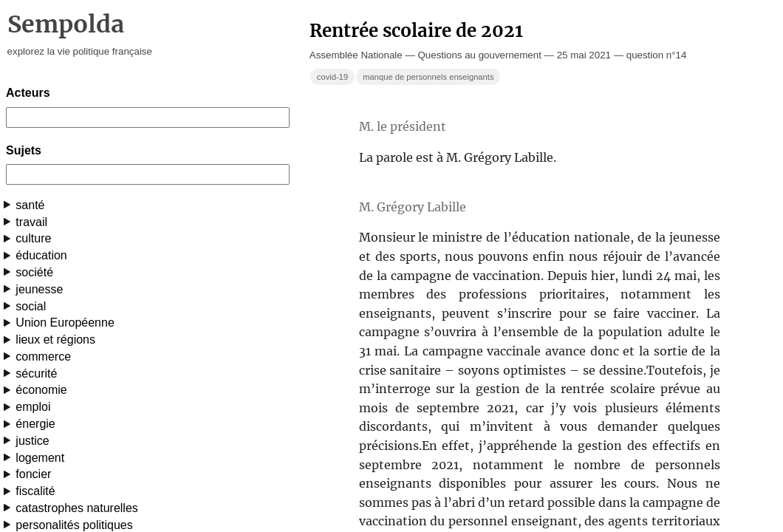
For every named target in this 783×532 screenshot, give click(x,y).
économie (41, 390)
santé (30, 205)
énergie (35, 424)
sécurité (36, 374)
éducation (41, 255)
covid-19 (332, 77)
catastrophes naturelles (76, 508)
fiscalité (35, 491)
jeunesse (39, 289)
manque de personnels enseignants (428, 77)
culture (33, 238)
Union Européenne (65, 323)
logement (40, 458)
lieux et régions (55, 340)
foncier (33, 474)
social (31, 306)
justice (32, 441)
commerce (43, 357)
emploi (33, 407)
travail (31, 222)
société (34, 272)
